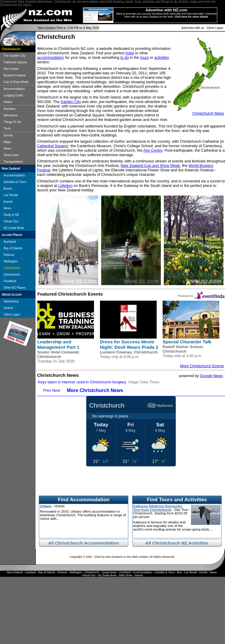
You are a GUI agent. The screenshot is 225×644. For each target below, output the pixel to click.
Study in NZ (11, 215)
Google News (211, 376)
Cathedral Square (15, 62)
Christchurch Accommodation (87, 543)
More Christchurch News (95, 390)
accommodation (50, 57)
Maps (7, 142)
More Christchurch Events (202, 366)
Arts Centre (11, 69)
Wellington (11, 261)
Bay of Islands (13, 248)
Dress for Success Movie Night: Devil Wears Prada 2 (129, 344)
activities (162, 57)
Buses (8, 189)
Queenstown (12, 275)
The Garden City (14, 56)
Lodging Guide (13, 95)
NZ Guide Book (14, 228)
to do (124, 57)
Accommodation (14, 89)
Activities (9, 109)
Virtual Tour (11, 221)
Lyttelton (65, 186)
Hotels (8, 102)
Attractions (11, 115)
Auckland (10, 242)
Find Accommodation (84, 500)
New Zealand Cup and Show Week (150, 166)
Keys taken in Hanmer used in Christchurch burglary (82, 382)
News (7, 149)
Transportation (13, 162)
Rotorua (9, 255)
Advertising (11, 301)
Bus (179, 572)
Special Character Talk (187, 342)
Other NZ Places (15, 288)
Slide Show (125, 575)
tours (144, 57)
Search (8, 308)
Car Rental (11, 195)
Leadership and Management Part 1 (58, 344)
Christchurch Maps (208, 113)
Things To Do (12, 122)
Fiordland (10, 281)
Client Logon (215, 28)
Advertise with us (193, 28)
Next (56, 390)
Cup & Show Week (16, 82)
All (51, 543)
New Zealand (15, 572)
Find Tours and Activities (177, 500)
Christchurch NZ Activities (180, 543)
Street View (11, 155)
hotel (130, 53)
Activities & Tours (15, 182)
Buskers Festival (14, 75)
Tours (7, 129)
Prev (47, 390)
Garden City (71, 102)
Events (8, 135)
